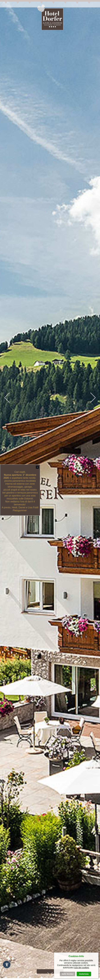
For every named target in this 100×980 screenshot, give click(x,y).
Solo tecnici (68, 974)
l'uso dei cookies (81, 968)
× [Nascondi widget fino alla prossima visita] (10, 961)
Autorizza (84, 974)
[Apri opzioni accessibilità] (7, 964)
